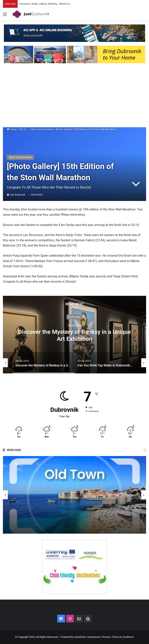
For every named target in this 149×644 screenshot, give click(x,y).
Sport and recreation (42, 129)
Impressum (94, 637)
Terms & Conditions (123, 637)
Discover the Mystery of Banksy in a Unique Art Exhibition (74, 335)
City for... (24, 129)
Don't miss (74, 317)
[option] (74, 335)
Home (12, 129)
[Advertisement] (74, 96)
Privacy (106, 637)
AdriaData (80, 637)
